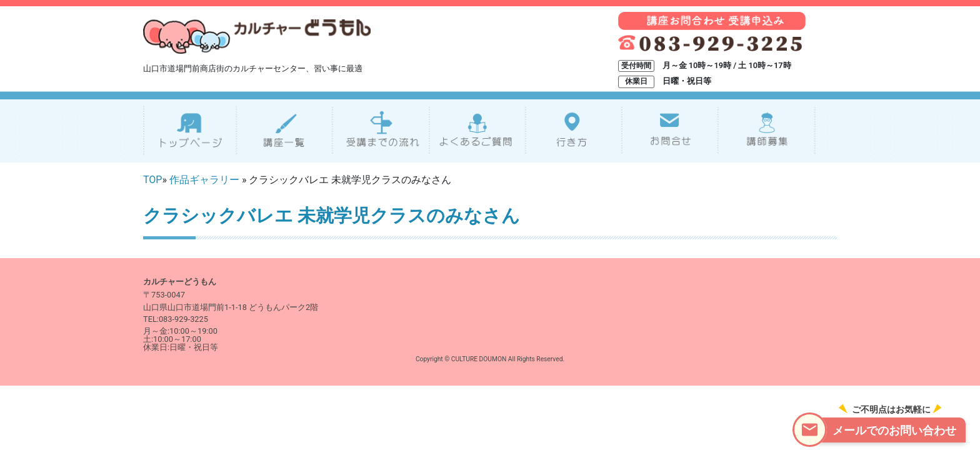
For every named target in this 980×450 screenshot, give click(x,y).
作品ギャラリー (204, 180)
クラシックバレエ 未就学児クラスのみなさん (332, 216)
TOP (152, 180)
